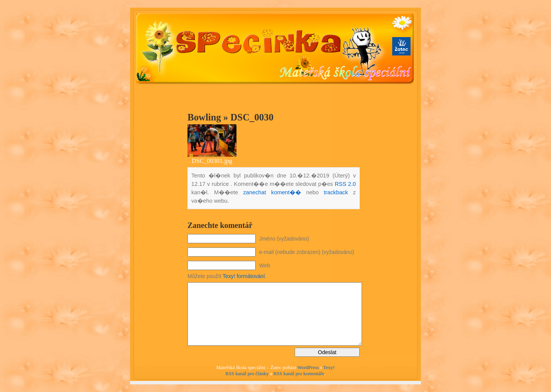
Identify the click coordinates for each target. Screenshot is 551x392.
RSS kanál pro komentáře (299, 373)
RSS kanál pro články (247, 373)
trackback (336, 192)
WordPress (308, 367)
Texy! (329, 367)
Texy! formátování (244, 276)
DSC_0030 (252, 117)
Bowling (204, 117)
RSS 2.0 (345, 184)
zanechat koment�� (272, 192)
